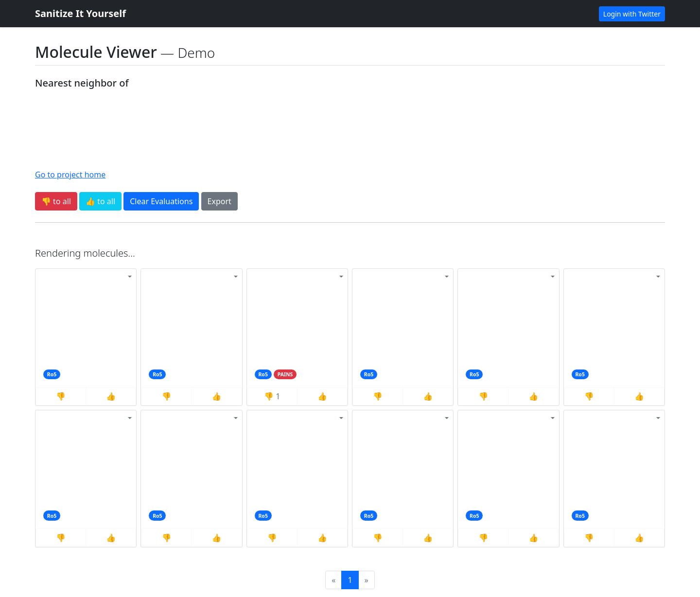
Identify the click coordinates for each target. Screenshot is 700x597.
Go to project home (70, 175)
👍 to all (100, 201)
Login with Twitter (632, 14)
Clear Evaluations (161, 201)
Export (219, 201)
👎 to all (56, 201)
